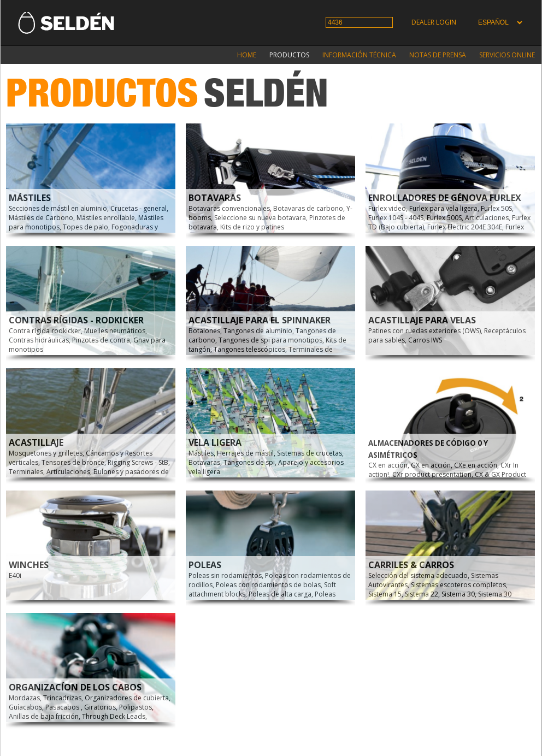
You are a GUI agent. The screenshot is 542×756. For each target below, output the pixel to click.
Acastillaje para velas (422, 320)
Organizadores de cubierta (127, 698)
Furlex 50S (496, 208)
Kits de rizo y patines (252, 227)
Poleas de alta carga (280, 594)
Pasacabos (63, 707)
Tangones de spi (249, 462)
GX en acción (431, 465)
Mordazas (24, 698)
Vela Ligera (215, 442)
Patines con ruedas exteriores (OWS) (425, 331)
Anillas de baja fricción (44, 716)
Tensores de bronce (73, 462)
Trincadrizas (62, 698)
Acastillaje (36, 442)
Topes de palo (86, 227)
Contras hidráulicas (39, 340)
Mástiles (30, 198)
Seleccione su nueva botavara (260, 218)
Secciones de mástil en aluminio (58, 208)
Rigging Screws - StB (138, 462)
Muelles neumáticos (115, 331)
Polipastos (135, 707)
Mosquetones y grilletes (46, 453)
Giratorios (100, 707)
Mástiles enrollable (106, 218)
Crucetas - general (139, 208)
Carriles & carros (411, 565)
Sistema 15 (385, 594)
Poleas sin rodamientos (225, 575)
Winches (29, 565)
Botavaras (215, 198)
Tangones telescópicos (249, 349)
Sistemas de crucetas (310, 453)
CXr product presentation (432, 474)
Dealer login (434, 22)
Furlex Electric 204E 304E (465, 227)
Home (247, 55)
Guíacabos (25, 707)
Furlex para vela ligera (443, 208)
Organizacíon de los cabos (75, 687)
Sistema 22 (422, 594)
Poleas (205, 565)
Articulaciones (487, 218)
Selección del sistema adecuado (418, 575)
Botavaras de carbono (308, 208)
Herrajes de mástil (245, 453)
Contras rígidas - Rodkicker (76, 320)
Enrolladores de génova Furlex (445, 198)
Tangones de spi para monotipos (270, 340)
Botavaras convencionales (229, 208)
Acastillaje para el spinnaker (260, 320)
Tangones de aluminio (258, 331)
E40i (15, 575)
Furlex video (387, 208)
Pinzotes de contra (101, 340)
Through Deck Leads (114, 716)
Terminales (26, 472)
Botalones (204, 331)
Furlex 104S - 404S (396, 218)
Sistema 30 (458, 594)
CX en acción (388, 465)
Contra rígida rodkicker (45, 331)
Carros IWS (425, 340)
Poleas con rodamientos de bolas (268, 585)
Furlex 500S (444, 218)
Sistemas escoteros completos (458, 585)
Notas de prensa (438, 55)
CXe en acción (476, 465)
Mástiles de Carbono (41, 218)
